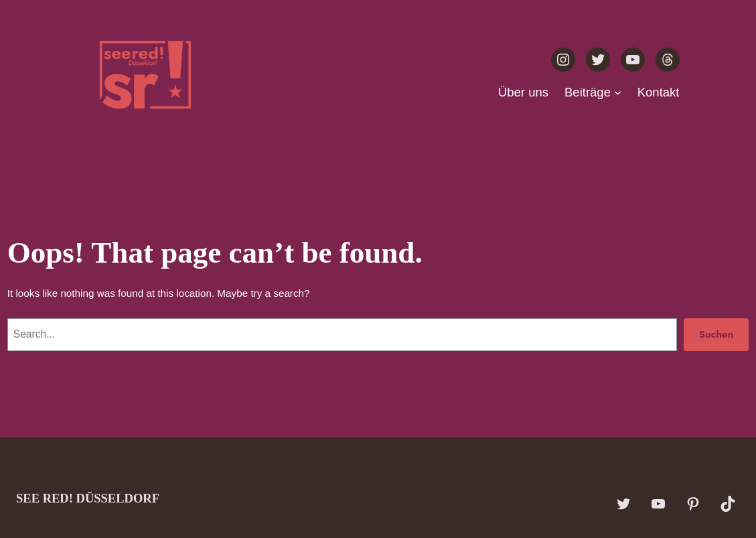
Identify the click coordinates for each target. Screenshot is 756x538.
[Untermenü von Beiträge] (618, 92)
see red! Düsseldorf (88, 498)
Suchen (716, 334)
